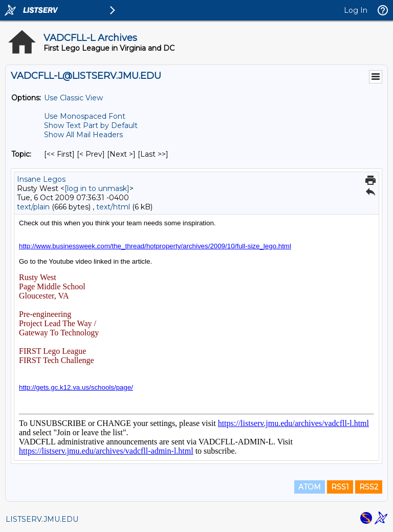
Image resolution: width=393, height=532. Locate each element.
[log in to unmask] (97, 188)
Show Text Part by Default (91, 125)
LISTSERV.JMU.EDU (42, 519)
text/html (113, 207)
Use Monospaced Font (85, 116)
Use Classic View (73, 98)
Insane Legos (41, 179)
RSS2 (369, 487)
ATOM (310, 487)
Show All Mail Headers (83, 135)
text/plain (33, 207)
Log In (356, 10)
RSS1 (340, 487)
